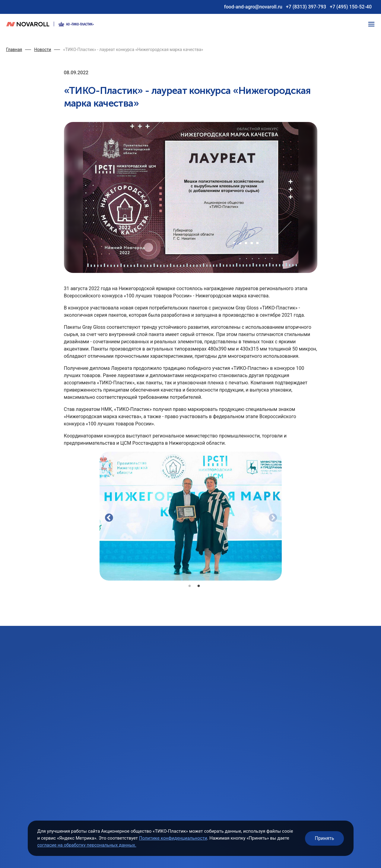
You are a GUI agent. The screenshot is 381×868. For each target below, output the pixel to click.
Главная (14, 50)
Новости (43, 50)
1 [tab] (190, 585)
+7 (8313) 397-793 (306, 7)
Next (271, 516)
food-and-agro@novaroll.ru (253, 7)
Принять (324, 838)
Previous (107, 516)
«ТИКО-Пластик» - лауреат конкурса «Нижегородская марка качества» (133, 50)
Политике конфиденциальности (173, 838)
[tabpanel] (191, 516)
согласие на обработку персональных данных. (87, 845)
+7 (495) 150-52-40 (351, 7)
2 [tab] (199, 585)
